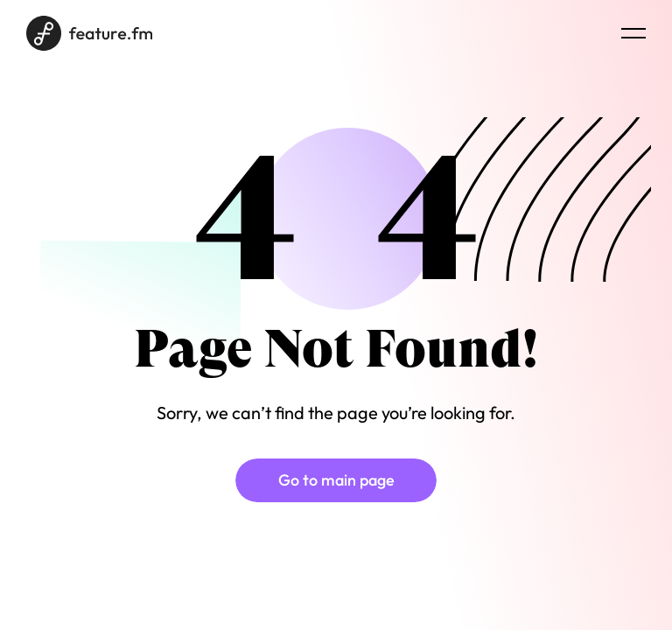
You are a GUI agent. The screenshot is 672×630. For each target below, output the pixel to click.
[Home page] (89, 33)
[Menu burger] (633, 33)
